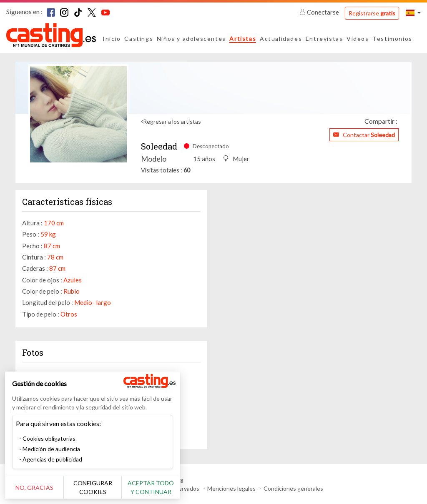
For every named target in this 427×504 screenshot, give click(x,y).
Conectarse (320, 12)
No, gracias (34, 488)
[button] (413, 13)
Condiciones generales (293, 488)
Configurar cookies (93, 487)
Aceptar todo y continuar (151, 487)
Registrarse (372, 13)
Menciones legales (231, 488)
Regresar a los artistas (172, 121)
